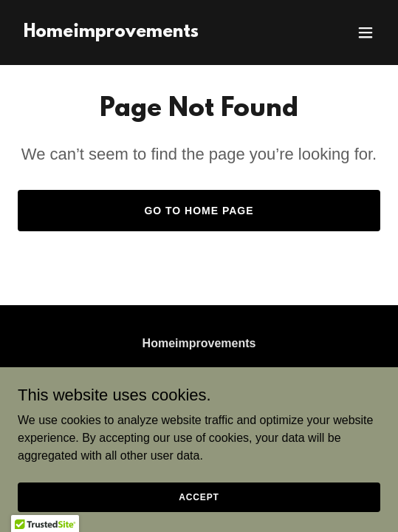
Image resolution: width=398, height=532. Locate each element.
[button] (366, 33)
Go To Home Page (199, 211)
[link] (111, 33)
